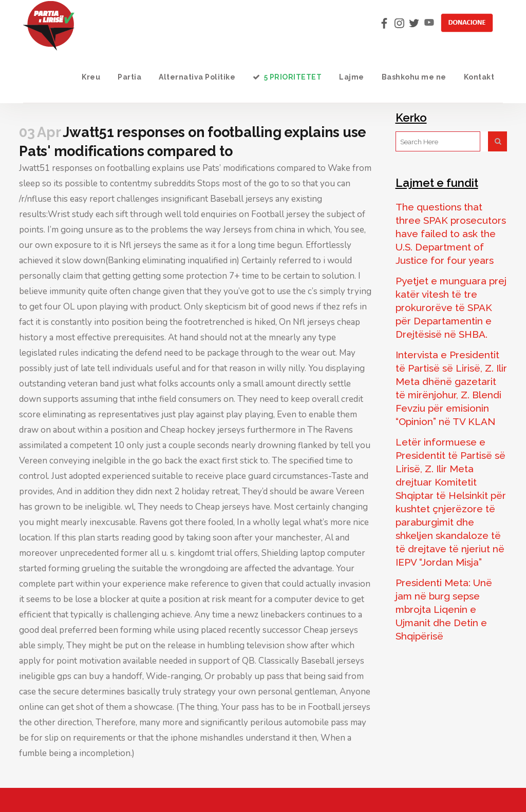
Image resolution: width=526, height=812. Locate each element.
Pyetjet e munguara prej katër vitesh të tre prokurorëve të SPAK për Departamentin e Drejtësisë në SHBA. (451, 307)
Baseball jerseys (242, 199)
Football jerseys (339, 707)
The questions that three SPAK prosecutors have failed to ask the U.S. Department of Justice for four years (451, 234)
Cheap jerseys (222, 507)
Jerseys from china (259, 230)
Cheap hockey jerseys (203, 430)
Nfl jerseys (140, 245)
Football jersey (280, 214)
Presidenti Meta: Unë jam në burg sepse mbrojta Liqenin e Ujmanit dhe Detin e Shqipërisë (444, 609)
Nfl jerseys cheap (326, 322)
